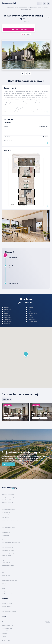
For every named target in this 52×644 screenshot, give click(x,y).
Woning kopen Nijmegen (8, 495)
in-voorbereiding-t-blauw (21, 8)
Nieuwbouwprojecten (7, 545)
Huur (3, 560)
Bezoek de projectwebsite (19, 29)
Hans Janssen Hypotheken (9, 612)
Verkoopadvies (6, 512)
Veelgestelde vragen (7, 594)
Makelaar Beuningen (7, 604)
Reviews (4, 578)
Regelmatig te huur (7, 563)
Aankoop (4, 525)
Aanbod (4, 492)
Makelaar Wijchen (6, 606)
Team (3, 573)
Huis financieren (6, 533)
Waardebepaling (6, 515)
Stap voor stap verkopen (8, 510)
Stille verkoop (5, 518)
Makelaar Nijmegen (7, 601)
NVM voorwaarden (7, 628)
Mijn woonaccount (8, 464)
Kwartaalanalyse (6, 586)
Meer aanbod (7, 399)
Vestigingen (5, 599)
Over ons (4, 570)
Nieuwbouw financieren (8, 550)
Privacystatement (7, 631)
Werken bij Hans (6, 575)
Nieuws (4, 583)
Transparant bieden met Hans (10, 520)
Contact (4, 591)
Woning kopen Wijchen (8, 500)
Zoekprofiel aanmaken (8, 530)
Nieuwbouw (8, 8)
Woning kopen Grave (7, 503)
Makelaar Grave (6, 609)
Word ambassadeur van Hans (9, 581)
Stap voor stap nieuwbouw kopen (11, 542)
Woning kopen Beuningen (8, 497)
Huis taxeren (5, 535)
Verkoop (4, 507)
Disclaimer (4, 634)
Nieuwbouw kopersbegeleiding (10, 553)
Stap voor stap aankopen (8, 527)
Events (4, 589)
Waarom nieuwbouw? (7, 548)
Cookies (4, 636)
